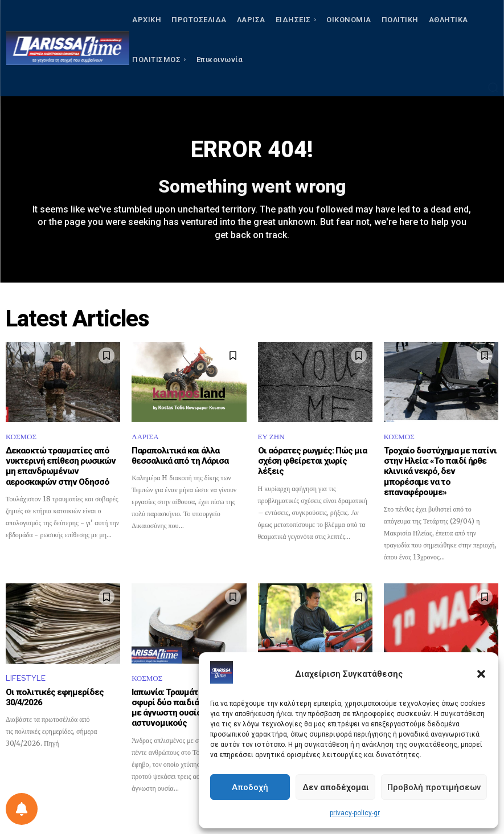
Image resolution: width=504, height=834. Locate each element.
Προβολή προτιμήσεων (434, 787)
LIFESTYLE (26, 667)
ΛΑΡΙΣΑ (145, 437)
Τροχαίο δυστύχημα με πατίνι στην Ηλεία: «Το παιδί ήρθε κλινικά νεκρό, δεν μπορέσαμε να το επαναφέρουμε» (439, 466)
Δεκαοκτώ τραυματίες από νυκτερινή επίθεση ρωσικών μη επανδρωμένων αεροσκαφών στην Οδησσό (58, 466)
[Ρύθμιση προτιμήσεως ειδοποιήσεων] (22, 809)
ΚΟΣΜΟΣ (21, 437)
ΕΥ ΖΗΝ (271, 437)
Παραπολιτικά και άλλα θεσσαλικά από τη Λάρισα (179, 456)
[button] (481, 674)
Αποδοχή (250, 787)
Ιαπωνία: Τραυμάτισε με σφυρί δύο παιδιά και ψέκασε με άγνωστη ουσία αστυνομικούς (187, 692)
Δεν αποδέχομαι (336, 787)
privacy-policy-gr (355, 813)
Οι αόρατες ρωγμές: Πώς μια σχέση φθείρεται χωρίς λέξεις (315, 456)
